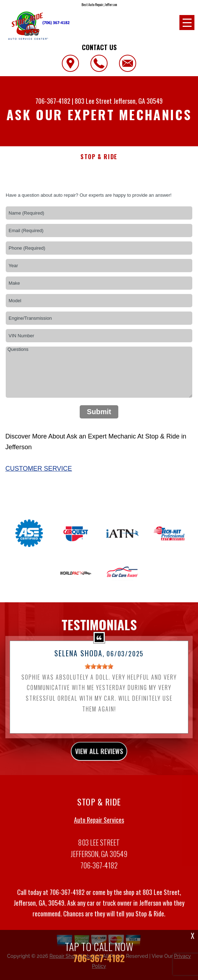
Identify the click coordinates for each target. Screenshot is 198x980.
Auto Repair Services (99, 827)
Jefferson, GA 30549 (138, 101)
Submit (99, 412)
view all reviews (99, 758)
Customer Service (39, 469)
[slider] (99, 673)
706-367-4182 (53, 101)
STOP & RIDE (99, 157)
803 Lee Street (93, 101)
